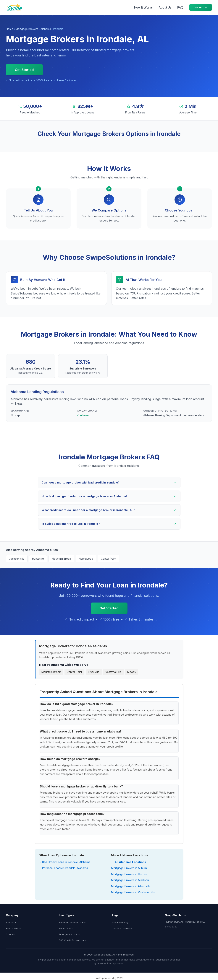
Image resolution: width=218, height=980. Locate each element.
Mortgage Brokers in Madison (130, 880)
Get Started (201, 7)
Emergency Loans (69, 934)
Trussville (94, 672)
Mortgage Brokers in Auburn (129, 868)
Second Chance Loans (72, 922)
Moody (132, 672)
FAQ (180, 7)
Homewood (86, 559)
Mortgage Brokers (27, 29)
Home (10, 29)
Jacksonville (17, 559)
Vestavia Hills (113, 672)
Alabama (46, 29)
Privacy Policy (120, 922)
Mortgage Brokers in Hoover (129, 874)
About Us (165, 7)
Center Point (109, 559)
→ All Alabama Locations (129, 862)
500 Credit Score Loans (73, 940)
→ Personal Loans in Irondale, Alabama (63, 868)
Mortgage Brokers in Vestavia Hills (133, 892)
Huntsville (38, 559)
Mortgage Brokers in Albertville (131, 886)
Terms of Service (122, 928)
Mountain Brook (61, 559)
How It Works (143, 7)
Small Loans (66, 928)
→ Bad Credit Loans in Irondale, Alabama (64, 862)
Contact (11, 934)
